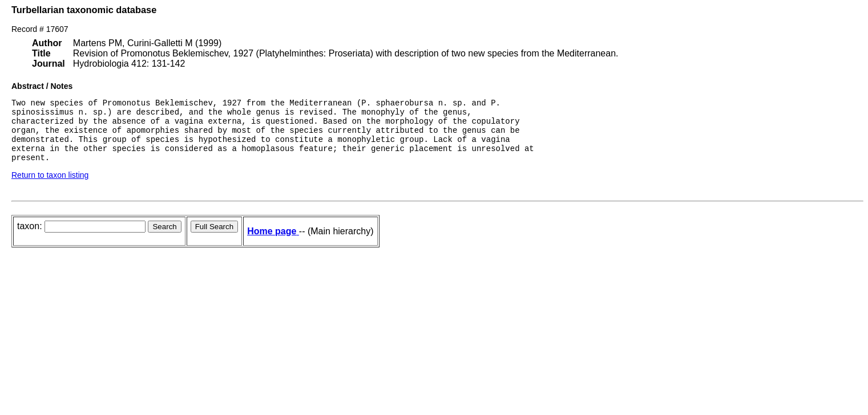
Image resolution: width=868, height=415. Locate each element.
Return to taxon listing (50, 187)
